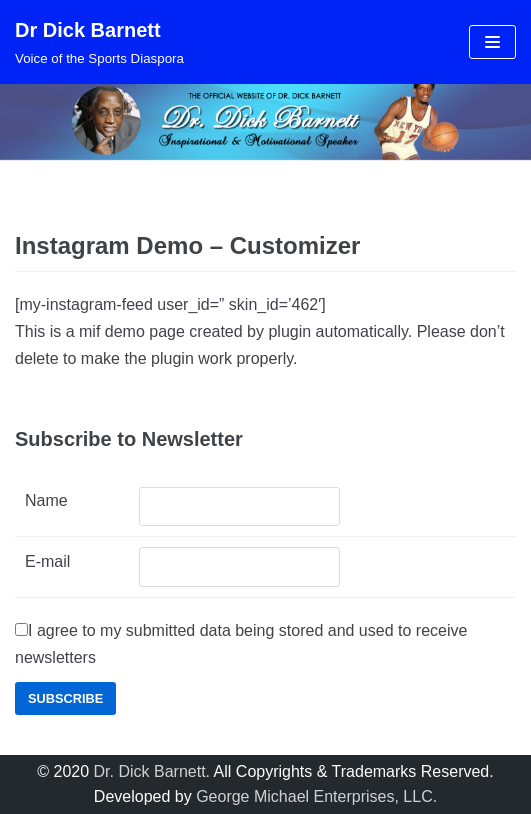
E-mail (47, 561)
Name (46, 500)
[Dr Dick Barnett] (99, 42)
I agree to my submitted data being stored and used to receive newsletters (241, 644)
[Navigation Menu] (492, 42)
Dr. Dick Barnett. (152, 771)
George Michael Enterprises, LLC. (316, 796)
